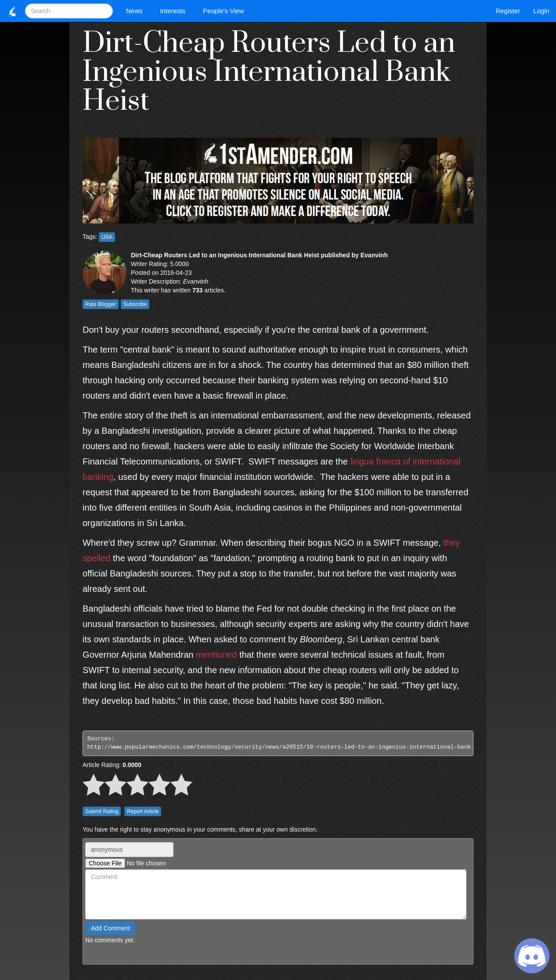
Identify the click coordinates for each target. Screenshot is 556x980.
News (137, 11)
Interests (175, 11)
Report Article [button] (143, 811)
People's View (226, 11)
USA (107, 237)
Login (541, 11)
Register (508, 11)
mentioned (216, 655)
